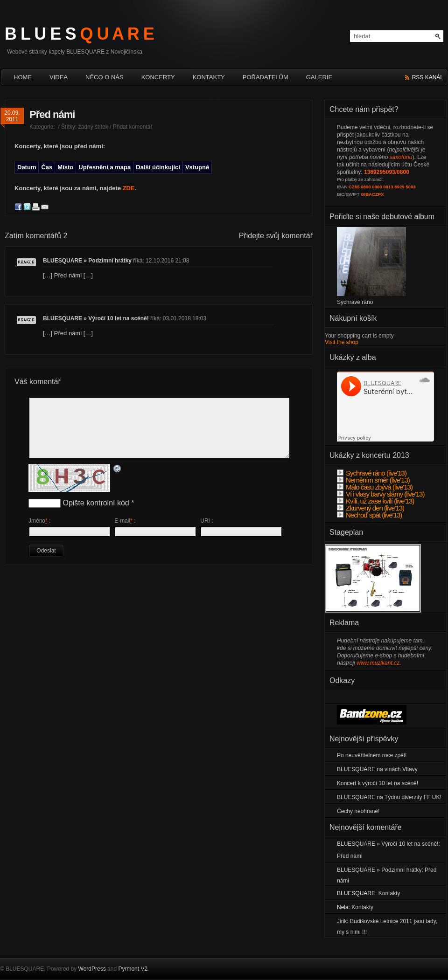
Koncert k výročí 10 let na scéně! (378, 783)
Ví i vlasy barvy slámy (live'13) (381, 494)
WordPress (92, 969)
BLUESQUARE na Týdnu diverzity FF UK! (389, 797)
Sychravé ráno (355, 302)
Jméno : (39, 521)
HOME (23, 77)
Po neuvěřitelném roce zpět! (372, 755)
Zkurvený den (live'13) (371, 508)
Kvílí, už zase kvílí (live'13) (375, 501)
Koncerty (158, 77)
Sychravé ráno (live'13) (372, 473)
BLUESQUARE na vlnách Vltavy (377, 769)
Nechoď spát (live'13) (369, 515)
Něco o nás (105, 77)
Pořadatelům (266, 77)
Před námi (52, 114)
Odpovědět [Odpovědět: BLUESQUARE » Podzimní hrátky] (26, 266)
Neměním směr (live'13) (373, 480)
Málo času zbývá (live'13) (375, 487)
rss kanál (428, 77)
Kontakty (209, 77)
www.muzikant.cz (378, 663)
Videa (59, 77)
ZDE (129, 188)
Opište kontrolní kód (96, 503)
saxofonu (401, 157)
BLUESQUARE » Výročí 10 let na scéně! (96, 318)
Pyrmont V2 (133, 969)
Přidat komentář (133, 127)
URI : (206, 521)
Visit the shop (342, 342)
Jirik (342, 921)
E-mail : (125, 521)
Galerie (319, 77)
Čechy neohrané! (358, 811)
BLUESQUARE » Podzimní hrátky (87, 261)
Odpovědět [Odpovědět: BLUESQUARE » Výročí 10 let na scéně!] (26, 324)
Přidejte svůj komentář (276, 236)
